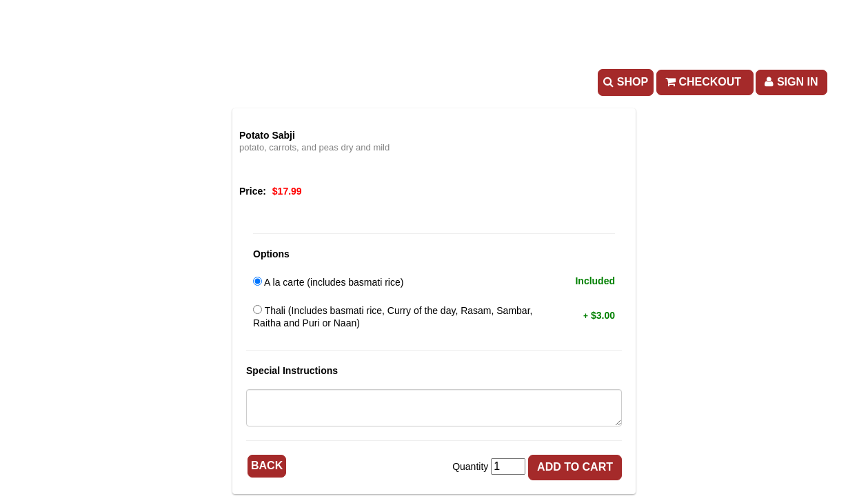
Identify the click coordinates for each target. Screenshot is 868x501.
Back (267, 465)
